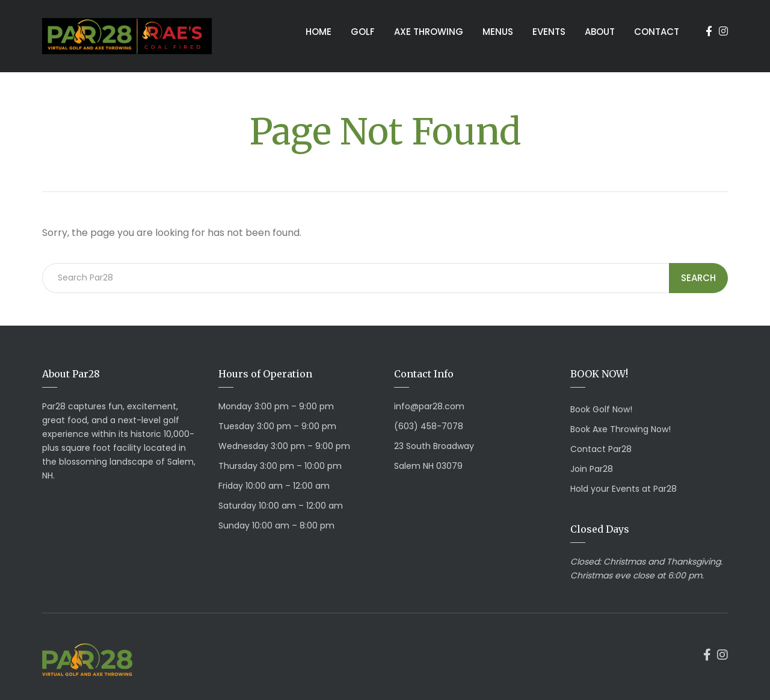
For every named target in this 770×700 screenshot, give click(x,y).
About (600, 32)
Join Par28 (592, 469)
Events (549, 32)
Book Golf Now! (601, 409)
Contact (657, 32)
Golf (363, 32)
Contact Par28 (601, 449)
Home (319, 32)
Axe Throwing (429, 32)
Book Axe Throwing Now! (621, 429)
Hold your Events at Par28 (624, 489)
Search (698, 278)
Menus (498, 32)
